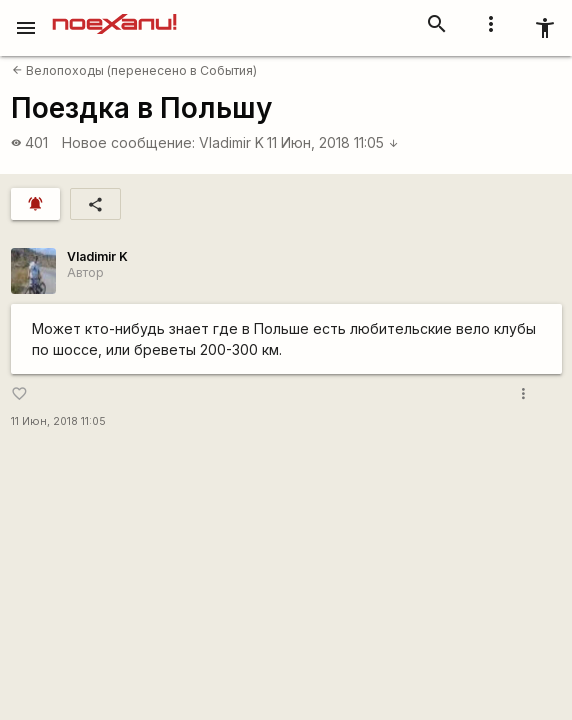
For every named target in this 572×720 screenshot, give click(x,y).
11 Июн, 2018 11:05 (333, 142)
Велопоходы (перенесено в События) (134, 70)
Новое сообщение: (128, 142)
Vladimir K (231, 142)
